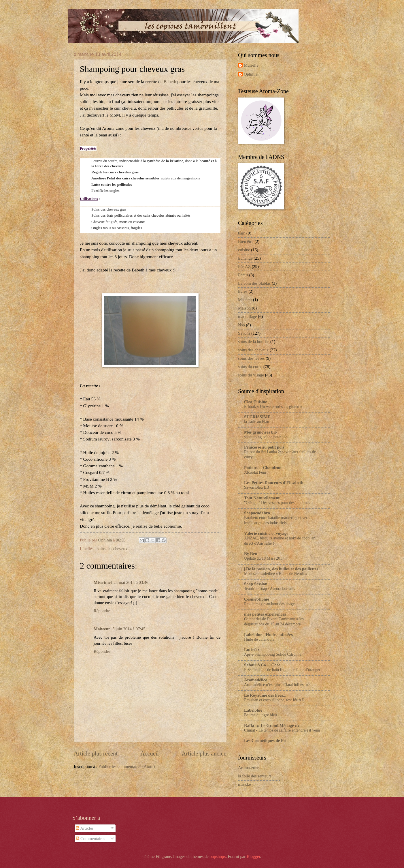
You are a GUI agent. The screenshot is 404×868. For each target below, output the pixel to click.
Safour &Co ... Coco (262, 665)
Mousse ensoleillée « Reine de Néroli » (276, 574)
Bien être (246, 241)
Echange (245, 258)
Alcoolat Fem (255, 472)
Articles (85, 828)
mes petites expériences (265, 614)
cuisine (244, 250)
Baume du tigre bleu (260, 715)
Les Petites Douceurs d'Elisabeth (274, 483)
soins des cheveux (112, 549)
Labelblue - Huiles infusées (268, 635)
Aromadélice (256, 680)
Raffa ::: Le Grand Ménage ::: (272, 725)
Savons (244, 333)
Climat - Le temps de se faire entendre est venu (282, 730)
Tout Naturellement (262, 498)
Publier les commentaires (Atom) (127, 766)
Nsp (241, 325)
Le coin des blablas (254, 283)
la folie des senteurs (255, 776)
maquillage (247, 316)
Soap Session (256, 584)
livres (243, 291)
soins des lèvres (251, 358)
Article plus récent (96, 753)
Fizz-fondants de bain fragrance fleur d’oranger (282, 670)
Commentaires (90, 839)
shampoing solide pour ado (266, 437)
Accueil (150, 753)
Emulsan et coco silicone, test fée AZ (274, 700)
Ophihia (251, 74)
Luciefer (252, 650)
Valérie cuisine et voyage (266, 533)
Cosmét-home (257, 599)
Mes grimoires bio (260, 432)
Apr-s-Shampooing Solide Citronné (273, 654)
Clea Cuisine (256, 402)
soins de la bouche (254, 342)
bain (242, 233)
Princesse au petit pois (264, 447)
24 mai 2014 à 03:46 (131, 582)
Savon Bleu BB (257, 487)
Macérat (245, 300)
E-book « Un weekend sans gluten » (273, 407)
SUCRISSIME (257, 417)
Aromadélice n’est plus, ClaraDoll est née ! (279, 685)
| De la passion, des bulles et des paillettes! (282, 569)
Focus (243, 275)
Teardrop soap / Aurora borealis (270, 589)
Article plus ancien (204, 753)
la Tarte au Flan (257, 422)
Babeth (170, 81)
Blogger (253, 856)
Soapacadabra (257, 513)
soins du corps (250, 367)
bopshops (218, 856)
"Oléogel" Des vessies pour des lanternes (277, 503)
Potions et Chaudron (263, 468)
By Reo (251, 554)
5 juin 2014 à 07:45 (129, 629)
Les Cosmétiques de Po (265, 740)
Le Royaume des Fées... (265, 695)
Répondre (102, 611)
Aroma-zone (249, 768)
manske (245, 784)
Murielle (251, 65)
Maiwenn (102, 629)
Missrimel (103, 582)
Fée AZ (244, 267)
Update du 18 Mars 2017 (264, 558)
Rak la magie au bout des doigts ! (271, 604)
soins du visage (251, 375)
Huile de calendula (259, 639)
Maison (244, 308)
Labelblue (253, 710)
